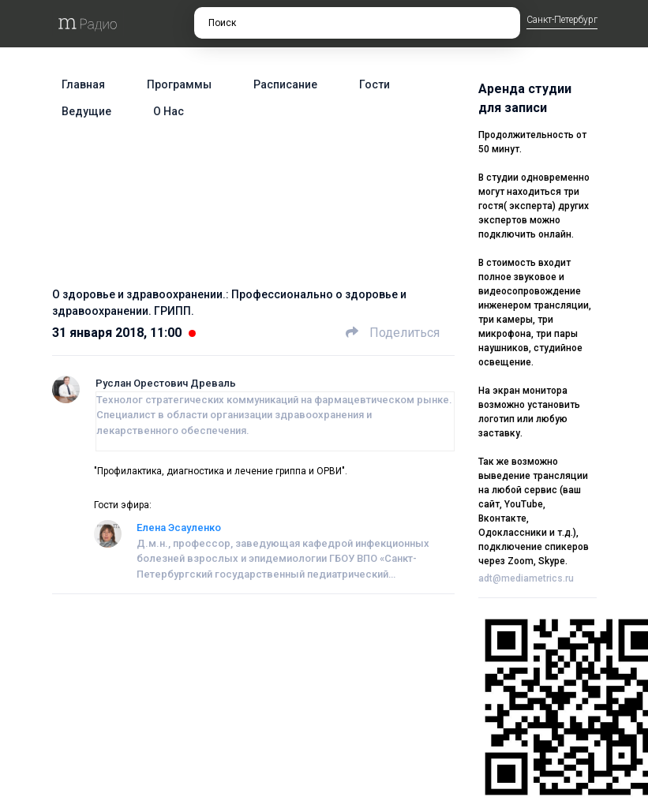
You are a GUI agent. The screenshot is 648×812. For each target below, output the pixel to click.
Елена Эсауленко (179, 528)
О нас (169, 111)
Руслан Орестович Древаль (166, 383)
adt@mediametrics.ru (526, 578)
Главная (83, 84)
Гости (375, 84)
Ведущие (86, 111)
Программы (179, 84)
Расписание (285, 84)
